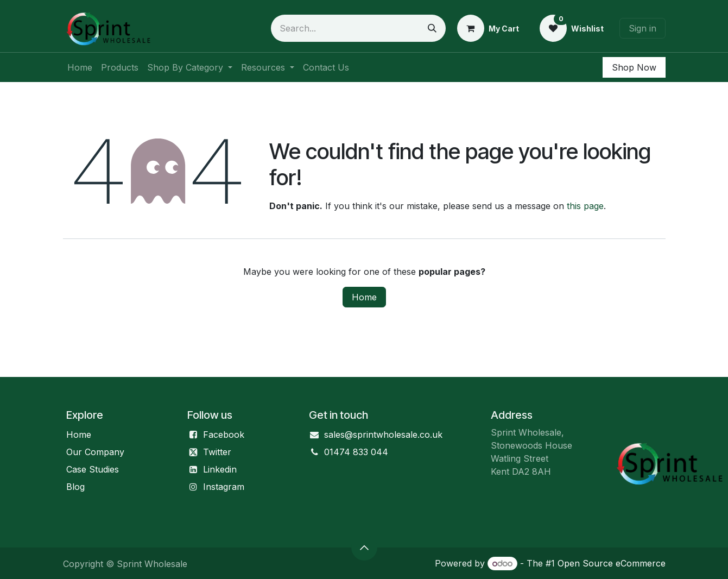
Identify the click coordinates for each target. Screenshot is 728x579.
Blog (75, 487)
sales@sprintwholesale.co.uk (383, 435)
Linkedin (220, 469)
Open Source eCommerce (612, 563)
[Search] (432, 28)
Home (364, 297)
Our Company (95, 452)
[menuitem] (80, 67)
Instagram (224, 487)
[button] (364, 547)
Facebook (224, 435)
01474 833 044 (356, 452)
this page (585, 206)
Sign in (642, 28)
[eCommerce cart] (488, 28)
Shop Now (634, 67)
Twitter (217, 452)
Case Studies (93, 469)
